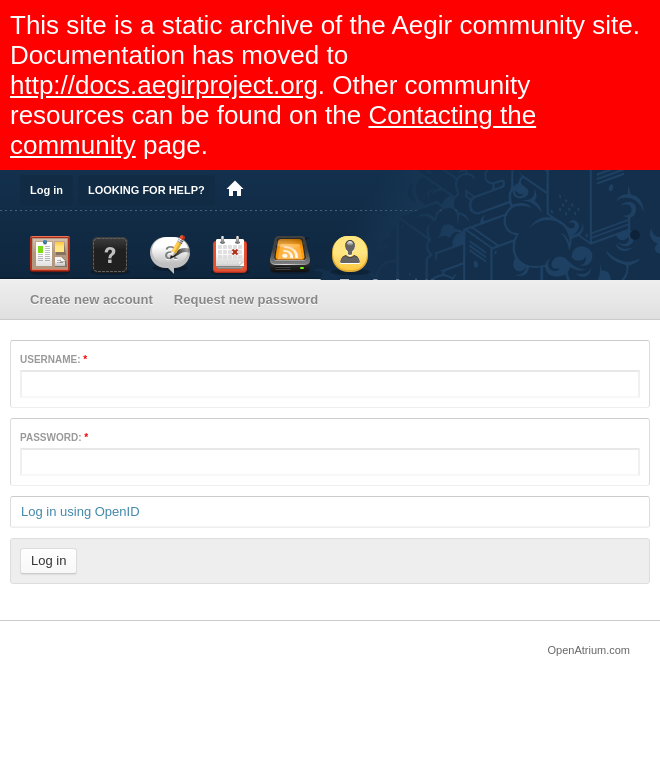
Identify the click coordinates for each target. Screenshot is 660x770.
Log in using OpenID (80, 511)
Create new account (91, 299)
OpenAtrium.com (588, 650)
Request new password (246, 299)
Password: (54, 437)
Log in (46, 190)
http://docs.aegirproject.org (164, 85)
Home (235, 190)
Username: (53, 359)
